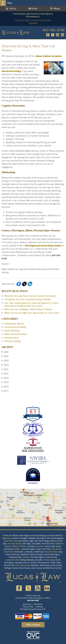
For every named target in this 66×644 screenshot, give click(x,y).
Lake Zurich (56, 549)
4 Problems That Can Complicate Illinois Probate (27, 299)
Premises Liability (13, 341)
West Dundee (51, 552)
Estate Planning (12, 331)
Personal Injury (12, 338)
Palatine (26, 557)
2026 (5, 352)
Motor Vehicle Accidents (49, 56)
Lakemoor (8, 552)
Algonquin (7, 538)
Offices (55, 9)
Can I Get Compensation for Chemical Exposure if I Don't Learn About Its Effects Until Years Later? (31, 304)
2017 (5, 391)
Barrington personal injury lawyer (43, 246)
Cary (6, 541)
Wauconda (25, 565)
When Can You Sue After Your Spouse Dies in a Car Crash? (32, 313)
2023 (5, 365)
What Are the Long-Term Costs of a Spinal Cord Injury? (30, 296)
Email (33, 9)
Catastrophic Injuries (14, 324)
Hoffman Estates (19, 546)
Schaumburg (49, 560)
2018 (5, 387)
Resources (27, 604)
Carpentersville (12, 560)
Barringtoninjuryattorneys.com (33, 609)
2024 (5, 361)
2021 (5, 374)
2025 (5, 356)
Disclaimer (38, 604)
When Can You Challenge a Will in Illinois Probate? (28, 309)
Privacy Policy (28, 607)
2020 (5, 378)
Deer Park (13, 541)
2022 (5, 369)
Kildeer (17, 549)
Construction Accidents (15, 327)
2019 (5, 382)
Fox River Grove (14, 544)
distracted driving (11, 71)
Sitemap (39, 607)
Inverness (40, 546)
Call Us (11, 9)
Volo (17, 565)
